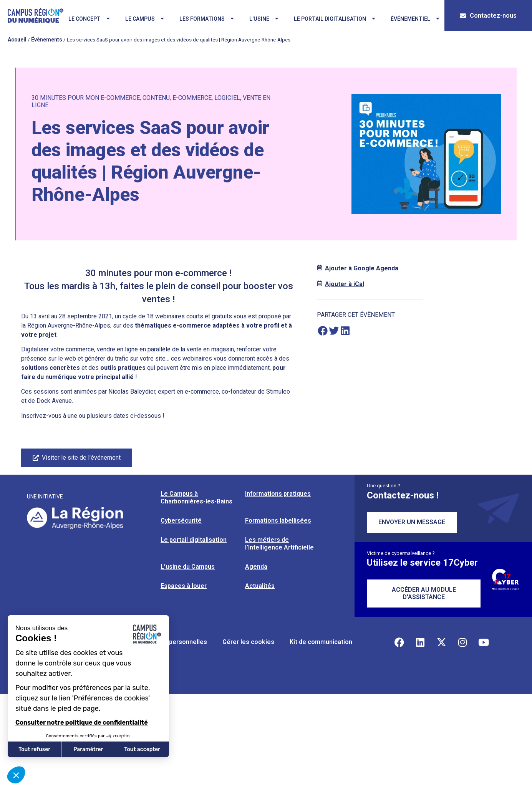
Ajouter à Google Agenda (362, 268)
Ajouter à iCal (345, 284)
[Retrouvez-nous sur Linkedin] (420, 642)
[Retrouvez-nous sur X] (441, 642)
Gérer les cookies (248, 642)
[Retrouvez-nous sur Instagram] (462, 642)
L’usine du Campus (188, 567)
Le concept (89, 19)
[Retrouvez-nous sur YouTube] (484, 642)
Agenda (256, 567)
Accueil (17, 40)
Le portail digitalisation (335, 19)
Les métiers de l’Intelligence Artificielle (279, 544)
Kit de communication (321, 642)
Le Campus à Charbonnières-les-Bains (196, 497)
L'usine (264, 19)
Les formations (207, 19)
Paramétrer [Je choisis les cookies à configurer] (88, 749)
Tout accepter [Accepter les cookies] (142, 749)
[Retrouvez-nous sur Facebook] (399, 642)
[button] (322, 331)
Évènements (47, 40)
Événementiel (415, 19)
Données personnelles (174, 642)
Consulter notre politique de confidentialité (82, 723)
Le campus (145, 19)
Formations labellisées (278, 521)
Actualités (260, 586)
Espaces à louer (184, 586)
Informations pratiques (278, 494)
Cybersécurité (181, 521)
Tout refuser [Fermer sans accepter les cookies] (34, 749)
